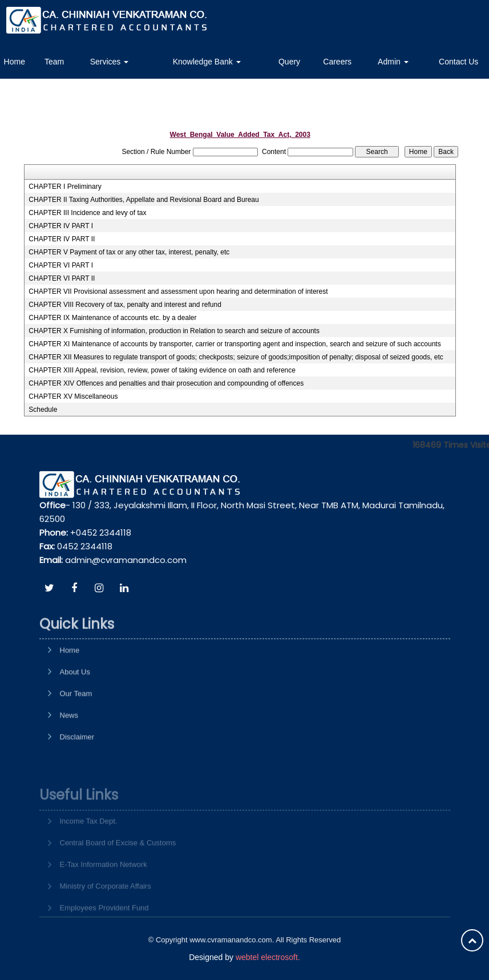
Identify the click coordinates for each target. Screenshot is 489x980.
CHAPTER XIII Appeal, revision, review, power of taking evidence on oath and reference (162, 370)
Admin (393, 62)
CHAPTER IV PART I (61, 226)
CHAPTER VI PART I (61, 265)
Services (110, 62)
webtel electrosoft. (268, 957)
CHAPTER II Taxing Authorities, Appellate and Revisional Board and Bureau (144, 200)
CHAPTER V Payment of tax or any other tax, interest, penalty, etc (129, 252)
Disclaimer (77, 770)
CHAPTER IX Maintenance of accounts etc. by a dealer (112, 318)
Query (289, 62)
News (69, 749)
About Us (75, 705)
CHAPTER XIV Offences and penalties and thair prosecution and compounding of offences (166, 383)
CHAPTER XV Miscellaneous (73, 396)
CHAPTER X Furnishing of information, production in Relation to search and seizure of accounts (174, 331)
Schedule (43, 410)
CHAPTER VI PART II (62, 278)
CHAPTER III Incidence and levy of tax (87, 213)
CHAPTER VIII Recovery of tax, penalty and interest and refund (125, 305)
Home (70, 684)
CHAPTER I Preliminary (65, 187)
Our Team (76, 727)
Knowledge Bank (207, 62)
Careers (337, 62)
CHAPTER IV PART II (62, 239)
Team (54, 62)
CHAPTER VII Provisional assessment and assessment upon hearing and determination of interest (178, 291)
